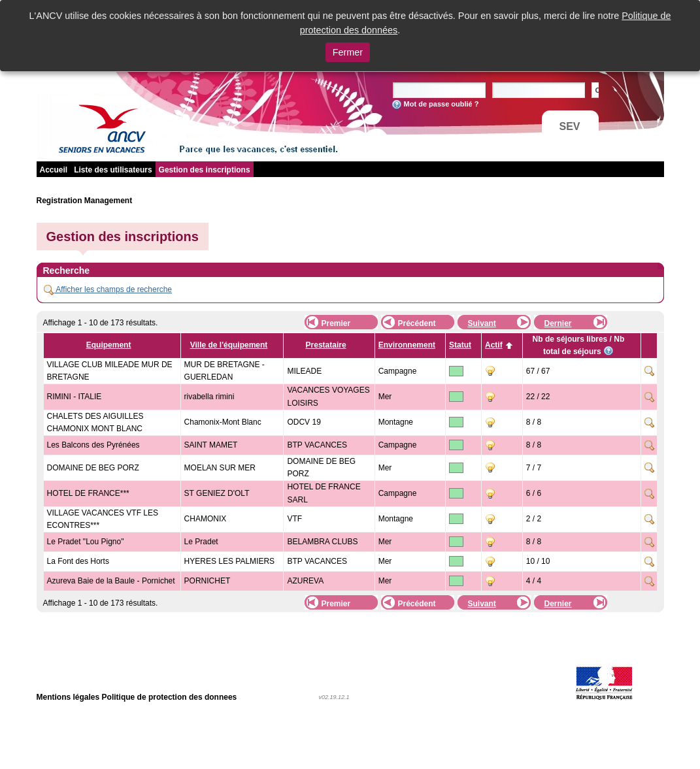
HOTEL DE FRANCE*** (88, 493)
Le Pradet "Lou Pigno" (86, 542)
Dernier (558, 323)
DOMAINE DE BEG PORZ (93, 468)
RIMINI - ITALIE (75, 397)
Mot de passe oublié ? (442, 104)
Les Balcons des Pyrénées (93, 445)
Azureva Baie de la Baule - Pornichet (111, 581)
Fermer (348, 52)
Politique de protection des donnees (170, 697)
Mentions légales (68, 697)
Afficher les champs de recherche (108, 289)
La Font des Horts (78, 561)
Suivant (482, 323)
